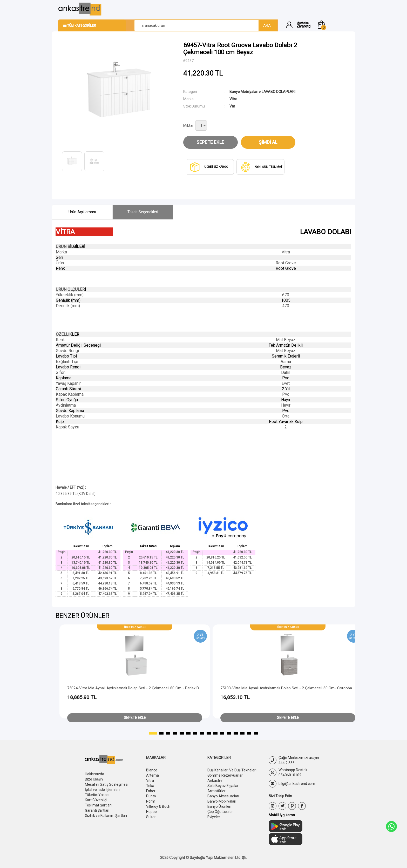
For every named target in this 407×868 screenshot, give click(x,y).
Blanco (152, 770)
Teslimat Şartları (98, 805)
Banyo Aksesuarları (223, 796)
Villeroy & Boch (158, 806)
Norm (151, 801)
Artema (152, 775)
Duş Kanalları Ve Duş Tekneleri (232, 770)
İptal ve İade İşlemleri (102, 790)
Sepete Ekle (210, 142)
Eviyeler (214, 817)
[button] (333, 25)
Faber (151, 791)
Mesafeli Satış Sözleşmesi (107, 784)
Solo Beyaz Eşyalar (223, 786)
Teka (150, 786)
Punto (151, 796)
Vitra (150, 780)
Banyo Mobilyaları (244, 92)
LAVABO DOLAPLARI (279, 92)
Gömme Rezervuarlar (225, 775)
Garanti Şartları (97, 810)
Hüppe (151, 812)
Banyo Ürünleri (219, 806)
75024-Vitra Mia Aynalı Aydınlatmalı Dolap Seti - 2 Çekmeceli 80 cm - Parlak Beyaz (137, 688)
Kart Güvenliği (96, 800)
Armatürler (216, 791)
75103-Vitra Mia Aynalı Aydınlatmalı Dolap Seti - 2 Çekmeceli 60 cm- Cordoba (286, 688)
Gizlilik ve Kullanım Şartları (106, 816)
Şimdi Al (268, 142)
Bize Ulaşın (94, 779)
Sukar (151, 817)
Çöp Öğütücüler (220, 812)
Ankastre (215, 780)
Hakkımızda (94, 774)
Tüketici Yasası (97, 795)
